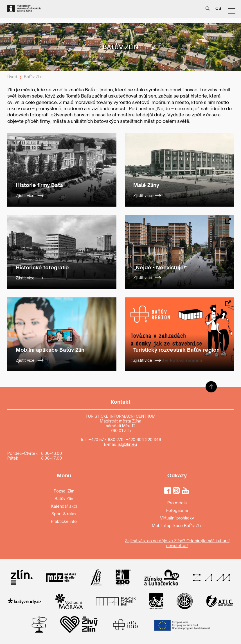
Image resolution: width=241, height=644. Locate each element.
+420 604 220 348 (143, 439)
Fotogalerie (177, 510)
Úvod (12, 77)
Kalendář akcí (64, 506)
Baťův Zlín (33, 77)
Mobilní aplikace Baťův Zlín (177, 526)
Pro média (177, 503)
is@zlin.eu (127, 444)
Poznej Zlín (64, 491)
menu (232, 11)
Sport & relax (64, 514)
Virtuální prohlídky (177, 518)
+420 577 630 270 (106, 439)
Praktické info (64, 521)
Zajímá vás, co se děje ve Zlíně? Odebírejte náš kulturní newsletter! (177, 543)
